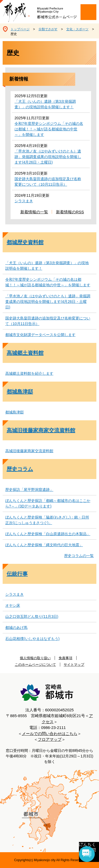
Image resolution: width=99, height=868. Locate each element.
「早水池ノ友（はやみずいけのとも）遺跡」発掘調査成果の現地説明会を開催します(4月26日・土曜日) (48, 157)
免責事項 (65, 658)
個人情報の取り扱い (35, 658)
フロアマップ (50, 739)
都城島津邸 (20, 392)
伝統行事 (17, 574)
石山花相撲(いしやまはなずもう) (32, 639)
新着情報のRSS (70, 212)
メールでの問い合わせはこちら (50, 734)
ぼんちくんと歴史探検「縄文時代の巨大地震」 (44, 545)
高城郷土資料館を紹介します (29, 373)
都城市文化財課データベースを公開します (40, 335)
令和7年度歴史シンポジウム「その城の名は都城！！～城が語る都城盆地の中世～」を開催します (49, 129)
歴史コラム (20, 469)
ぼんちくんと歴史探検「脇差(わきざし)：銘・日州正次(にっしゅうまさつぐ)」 (47, 520)
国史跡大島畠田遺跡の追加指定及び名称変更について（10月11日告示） (48, 182)
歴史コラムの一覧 (79, 556)
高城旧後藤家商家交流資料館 (41, 430)
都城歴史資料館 (25, 242)
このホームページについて (35, 665)
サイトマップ (74, 665)
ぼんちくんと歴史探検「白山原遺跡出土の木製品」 (48, 534)
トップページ (20, 29)
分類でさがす (48, 29)
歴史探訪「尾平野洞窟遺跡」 (29, 490)
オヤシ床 (13, 605)
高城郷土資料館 (25, 353)
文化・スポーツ (77, 29)
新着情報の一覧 (34, 212)
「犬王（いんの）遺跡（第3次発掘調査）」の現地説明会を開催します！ (45, 104)
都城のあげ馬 (16, 628)
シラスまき (24, 201)
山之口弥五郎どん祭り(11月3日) (32, 617)
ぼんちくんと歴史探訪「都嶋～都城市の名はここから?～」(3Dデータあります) (48, 503)
